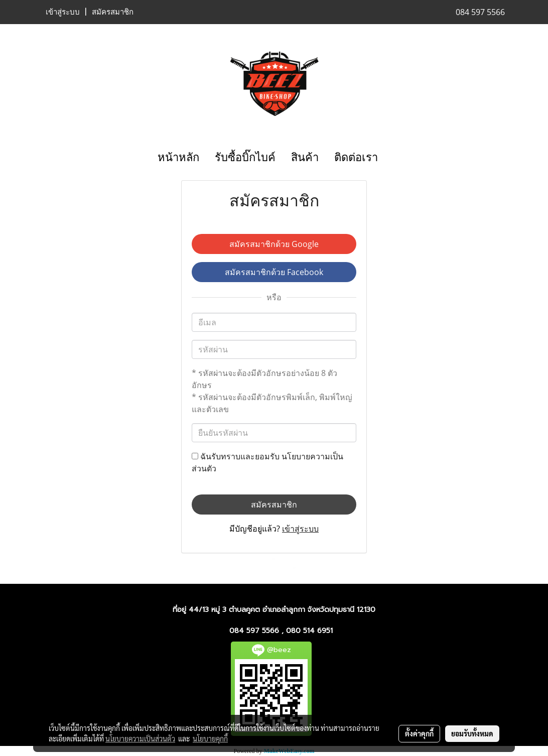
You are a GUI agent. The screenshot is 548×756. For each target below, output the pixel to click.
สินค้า (305, 157)
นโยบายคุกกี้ (210, 738)
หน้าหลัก (178, 157)
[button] (394, 158)
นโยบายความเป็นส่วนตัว (140, 738)
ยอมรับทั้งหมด (472, 733)
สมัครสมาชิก (113, 12)
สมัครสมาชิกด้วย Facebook (274, 272)
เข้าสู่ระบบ (63, 12)
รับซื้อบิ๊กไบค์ (245, 157)
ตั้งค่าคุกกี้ (419, 733)
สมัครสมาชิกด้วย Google (274, 244)
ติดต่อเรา (356, 157)
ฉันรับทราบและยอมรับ (267, 462)
